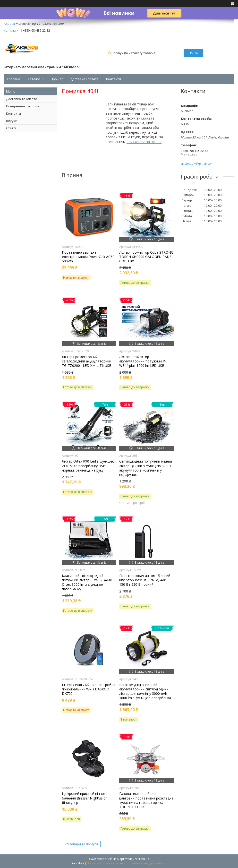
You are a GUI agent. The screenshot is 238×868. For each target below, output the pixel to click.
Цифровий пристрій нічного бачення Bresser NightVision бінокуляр (85, 798)
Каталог (34, 79)
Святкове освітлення (144, 142)
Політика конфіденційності (147, 863)
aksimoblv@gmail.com (197, 164)
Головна (14, 79)
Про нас (57, 79)
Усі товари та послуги (81, 844)
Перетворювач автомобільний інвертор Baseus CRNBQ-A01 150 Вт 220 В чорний (145, 580)
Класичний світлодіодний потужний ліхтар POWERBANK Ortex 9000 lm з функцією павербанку (87, 582)
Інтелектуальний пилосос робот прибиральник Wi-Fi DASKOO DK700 (89, 689)
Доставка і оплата (85, 79)
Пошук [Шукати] (193, 53)
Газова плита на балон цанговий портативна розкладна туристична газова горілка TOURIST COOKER (146, 800)
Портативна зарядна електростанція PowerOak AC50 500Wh (88, 257)
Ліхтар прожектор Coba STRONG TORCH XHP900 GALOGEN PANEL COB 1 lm (146, 257)
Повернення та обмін (23, 106)
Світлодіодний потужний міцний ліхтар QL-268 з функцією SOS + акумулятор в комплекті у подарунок (146, 468)
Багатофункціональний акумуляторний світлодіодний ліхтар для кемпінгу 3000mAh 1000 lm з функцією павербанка (145, 692)
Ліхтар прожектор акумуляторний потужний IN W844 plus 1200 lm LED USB (143, 361)
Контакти (114, 79)
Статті (11, 128)
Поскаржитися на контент (106, 863)
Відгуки (12, 121)
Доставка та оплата (22, 99)
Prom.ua (143, 859)
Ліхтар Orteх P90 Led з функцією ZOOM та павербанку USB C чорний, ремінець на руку (88, 466)
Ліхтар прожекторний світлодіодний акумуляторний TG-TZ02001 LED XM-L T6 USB (87, 361)
